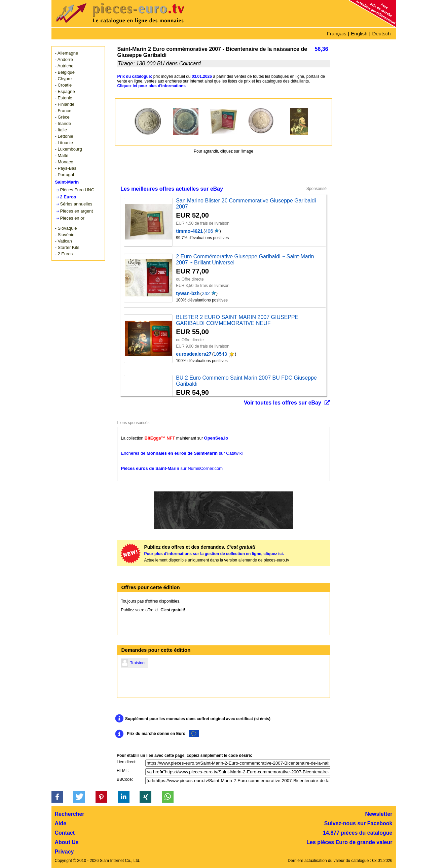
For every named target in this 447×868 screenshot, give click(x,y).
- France (63, 111)
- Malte (62, 155)
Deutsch (381, 34)
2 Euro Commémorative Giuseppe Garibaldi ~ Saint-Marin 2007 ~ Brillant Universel (245, 260)
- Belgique (65, 72)
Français (337, 34)
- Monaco (64, 162)
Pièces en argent (77, 211)
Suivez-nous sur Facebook (358, 823)
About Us (67, 842)
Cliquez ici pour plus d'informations (151, 86)
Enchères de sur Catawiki (182, 453)
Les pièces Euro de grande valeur (349, 842)
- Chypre (64, 79)
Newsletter (379, 814)
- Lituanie (64, 143)
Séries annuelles (76, 204)
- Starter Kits (67, 247)
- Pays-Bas (66, 168)
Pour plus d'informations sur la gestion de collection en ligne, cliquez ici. (214, 554)
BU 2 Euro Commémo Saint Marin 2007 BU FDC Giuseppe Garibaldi (246, 381)
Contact (65, 833)
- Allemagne (67, 53)
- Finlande (65, 104)
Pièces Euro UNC (77, 190)
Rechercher (70, 814)
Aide (61, 823)
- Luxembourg (69, 149)
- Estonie (64, 98)
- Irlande (63, 123)
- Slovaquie (66, 228)
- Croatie (64, 85)
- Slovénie (65, 235)
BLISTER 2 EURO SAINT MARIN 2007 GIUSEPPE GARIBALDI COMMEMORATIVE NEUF (237, 320)
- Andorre (64, 59)
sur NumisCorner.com (172, 468)
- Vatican (64, 241)
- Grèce (62, 117)
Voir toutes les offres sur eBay (283, 403)
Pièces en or (72, 218)
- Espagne (65, 91)
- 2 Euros (64, 254)
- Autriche (64, 66)
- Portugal (65, 175)
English (359, 34)
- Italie (61, 130)
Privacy (64, 852)
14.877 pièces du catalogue (358, 833)
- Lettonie (64, 136)
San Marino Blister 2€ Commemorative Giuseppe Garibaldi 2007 (246, 204)
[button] (57, 797)
